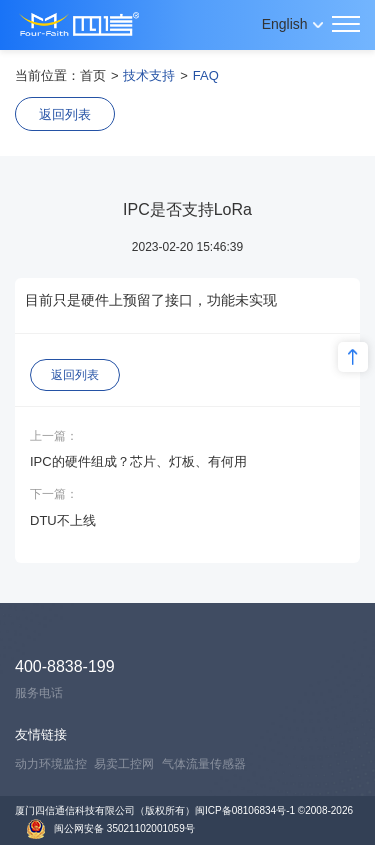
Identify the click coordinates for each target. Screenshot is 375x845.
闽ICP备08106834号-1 (245, 810)
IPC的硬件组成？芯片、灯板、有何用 (138, 461)
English (285, 24)
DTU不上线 (63, 520)
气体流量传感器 (204, 764)
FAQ (206, 75)
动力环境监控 (51, 764)
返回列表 (65, 114)
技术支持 (149, 75)
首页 (93, 75)
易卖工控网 (124, 764)
